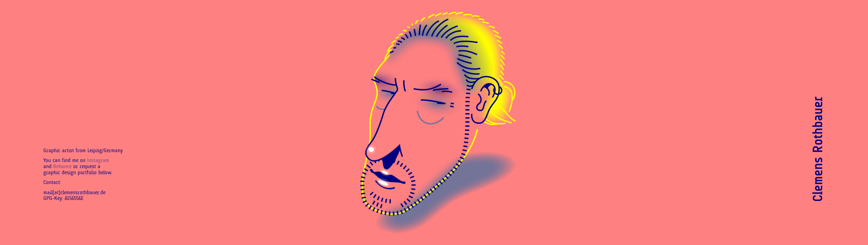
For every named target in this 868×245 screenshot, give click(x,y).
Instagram (98, 160)
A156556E (74, 198)
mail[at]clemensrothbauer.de (74, 192)
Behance (62, 166)
